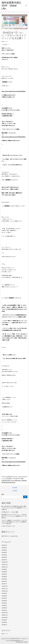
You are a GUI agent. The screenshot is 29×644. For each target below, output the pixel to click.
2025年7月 (4, 545)
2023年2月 (4, 610)
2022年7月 (4, 625)
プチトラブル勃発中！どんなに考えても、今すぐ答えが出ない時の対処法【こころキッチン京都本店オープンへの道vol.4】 (14, 522)
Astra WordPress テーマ (17, 641)
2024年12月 (5, 562)
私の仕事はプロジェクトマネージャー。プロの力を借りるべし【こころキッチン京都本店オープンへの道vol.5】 (14, 516)
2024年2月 (4, 581)
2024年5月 (4, 579)
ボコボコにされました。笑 (8, 526)
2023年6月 (4, 601)
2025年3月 (4, 555)
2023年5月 (4, 603)
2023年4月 (4, 605)
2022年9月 (4, 620)
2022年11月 (5, 615)
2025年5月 (4, 550)
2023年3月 (4, 608)
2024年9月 (4, 569)
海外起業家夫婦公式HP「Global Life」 (11, 6)
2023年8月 (4, 596)
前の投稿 (15, 488)
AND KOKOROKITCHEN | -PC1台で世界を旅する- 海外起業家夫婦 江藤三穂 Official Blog (14, 480)
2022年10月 (5, 617)
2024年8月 (4, 572)
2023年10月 (5, 591)
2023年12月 (5, 586)
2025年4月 (4, 552)
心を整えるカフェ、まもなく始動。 (10, 512)
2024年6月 (4, 577)
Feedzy (25, 642)
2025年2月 (4, 557)
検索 (3, 494)
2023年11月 (5, 589)
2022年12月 (5, 613)
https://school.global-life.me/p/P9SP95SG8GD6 (13, 91)
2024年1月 (4, 584)
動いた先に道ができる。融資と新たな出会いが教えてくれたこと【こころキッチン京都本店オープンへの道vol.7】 (14, 508)
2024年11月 (5, 564)
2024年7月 (4, 574)
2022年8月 (4, 622)
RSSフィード (5, 42)
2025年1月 (4, 560)
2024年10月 (5, 567)
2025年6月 (4, 548)
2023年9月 (4, 593)
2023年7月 (4, 598)
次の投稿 (15, 491)
